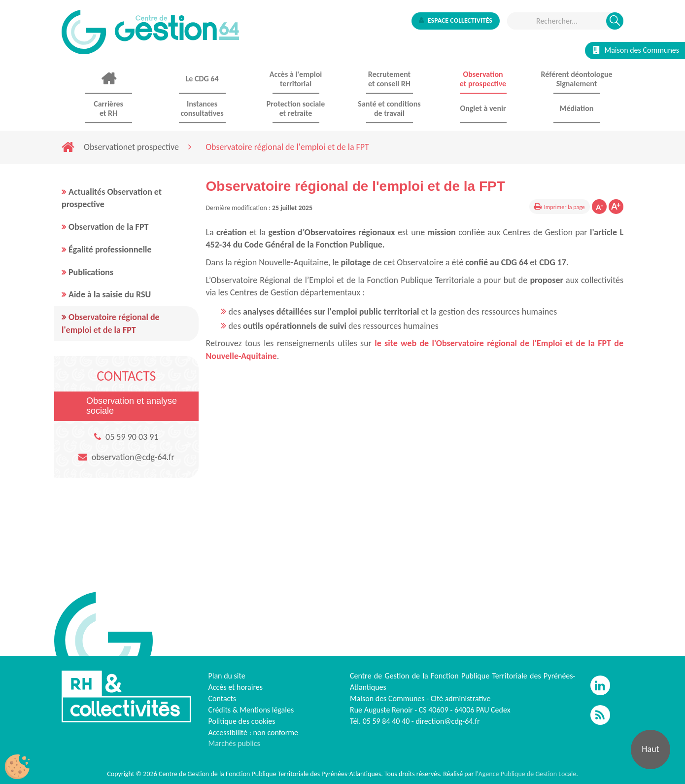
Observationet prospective (131, 147)
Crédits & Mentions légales (251, 710)
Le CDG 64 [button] (202, 79)
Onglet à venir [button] (483, 108)
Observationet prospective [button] (483, 79)
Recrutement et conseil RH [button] (389, 79)
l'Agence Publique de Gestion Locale (526, 774)
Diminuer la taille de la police (599, 207)
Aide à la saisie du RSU (110, 294)
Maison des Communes (636, 50)
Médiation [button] (577, 108)
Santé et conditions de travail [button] (389, 108)
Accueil (108, 79)
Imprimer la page (565, 207)
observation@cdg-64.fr (133, 457)
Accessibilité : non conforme (254, 732)
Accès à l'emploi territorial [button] (296, 79)
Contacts (222, 698)
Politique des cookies (242, 721)
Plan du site (227, 676)
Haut (650, 749)
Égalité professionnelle (110, 249)
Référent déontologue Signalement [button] (576, 79)
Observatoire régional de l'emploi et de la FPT (111, 323)
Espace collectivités (456, 20)
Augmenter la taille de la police (616, 207)
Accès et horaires (236, 687)
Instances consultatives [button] (202, 108)
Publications (91, 272)
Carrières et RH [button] (108, 108)
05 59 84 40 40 (386, 721)
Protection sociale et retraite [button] (296, 108)
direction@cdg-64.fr (447, 721)
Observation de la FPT (108, 227)
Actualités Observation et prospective (112, 198)
